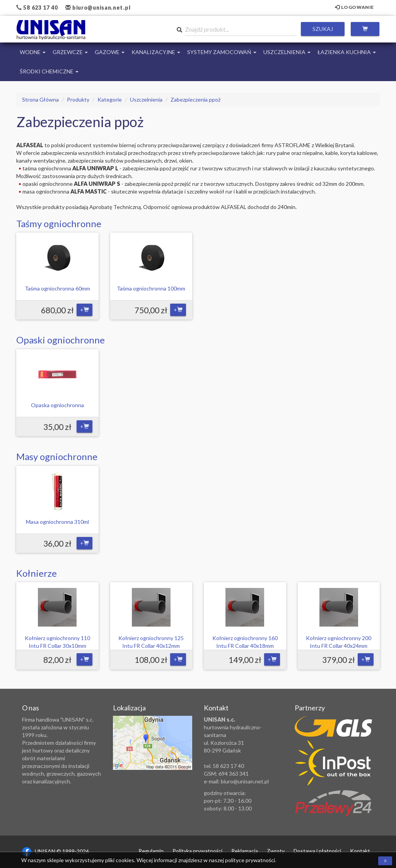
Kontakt (360, 851)
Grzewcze (70, 52)
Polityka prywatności (197, 851)
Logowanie (354, 7)
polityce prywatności (250, 860)
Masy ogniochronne (57, 456)
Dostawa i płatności (317, 851)
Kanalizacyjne (156, 52)
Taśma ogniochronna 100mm (151, 288)
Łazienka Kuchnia (347, 52)
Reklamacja (245, 851)
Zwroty (276, 851)
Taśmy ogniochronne (59, 223)
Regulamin (151, 851)
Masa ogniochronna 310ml (57, 522)
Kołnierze (37, 573)
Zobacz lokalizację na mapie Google (153, 743)
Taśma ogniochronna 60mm (57, 288)
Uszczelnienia (287, 52)
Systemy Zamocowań (222, 52)
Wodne (33, 52)
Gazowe (110, 52)
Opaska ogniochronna (57, 405)
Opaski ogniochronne (61, 340)
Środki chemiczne (49, 71)
